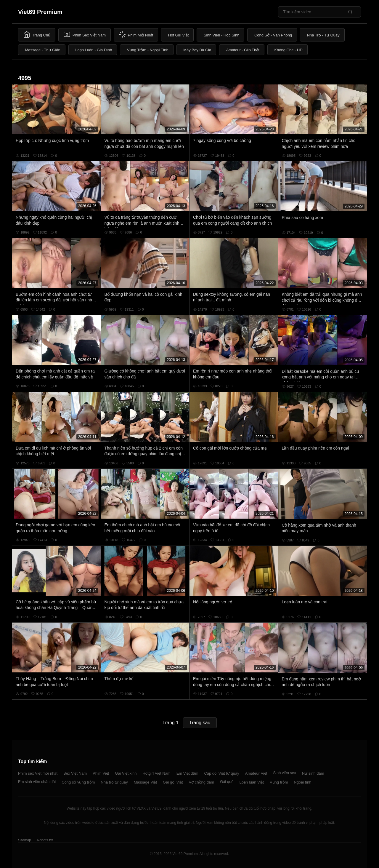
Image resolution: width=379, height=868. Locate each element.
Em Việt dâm (187, 773)
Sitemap (25, 840)
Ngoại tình (302, 782)
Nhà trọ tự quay (114, 782)
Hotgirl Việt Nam (156, 773)
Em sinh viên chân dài (37, 782)
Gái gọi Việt (173, 782)
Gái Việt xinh (126, 773)
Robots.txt (45, 840)
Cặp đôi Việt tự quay (222, 773)
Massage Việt (145, 782)
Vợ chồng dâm (201, 782)
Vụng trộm (279, 782)
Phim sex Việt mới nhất (38, 773)
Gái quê (227, 782)
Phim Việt (101, 773)
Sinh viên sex (284, 773)
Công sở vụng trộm (78, 782)
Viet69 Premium (40, 12)
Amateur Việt (256, 773)
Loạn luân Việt (252, 782)
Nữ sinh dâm (313, 773)
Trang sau (200, 723)
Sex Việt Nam (75, 773)
